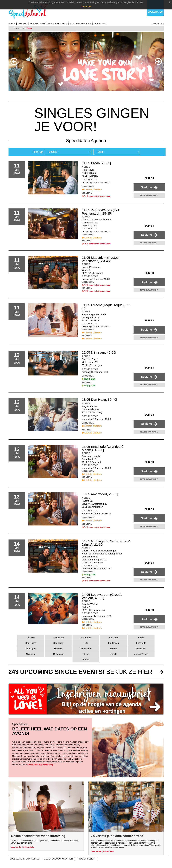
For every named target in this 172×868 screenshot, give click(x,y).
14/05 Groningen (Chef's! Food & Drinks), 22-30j (106, 543)
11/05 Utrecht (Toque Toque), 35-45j (106, 307)
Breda (141, 637)
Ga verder (86, 6)
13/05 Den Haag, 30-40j (99, 399)
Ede (86, 643)
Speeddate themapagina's (25, 859)
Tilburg (86, 654)
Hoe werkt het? (57, 23)
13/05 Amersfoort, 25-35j (100, 494)
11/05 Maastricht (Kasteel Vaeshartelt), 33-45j (101, 259)
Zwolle (86, 660)
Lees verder (16, 847)
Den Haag (58, 643)
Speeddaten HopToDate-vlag (40, 765)
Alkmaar (31, 637)
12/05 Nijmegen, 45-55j (99, 352)
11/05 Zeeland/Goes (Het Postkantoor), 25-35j (100, 212)
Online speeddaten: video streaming (38, 836)
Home (12, 23)
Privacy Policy (86, 859)
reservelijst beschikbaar (100, 196)
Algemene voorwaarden (58, 859)
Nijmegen (31, 654)
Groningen (31, 649)
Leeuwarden (86, 649)
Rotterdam (58, 654)
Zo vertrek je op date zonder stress (117, 836)
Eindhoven (114, 643)
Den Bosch (31, 643)
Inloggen (158, 23)
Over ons (100, 23)
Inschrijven (37, 23)
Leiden (114, 649)
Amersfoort (58, 637)
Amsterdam (86, 637)
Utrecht (113, 654)
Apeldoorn (114, 637)
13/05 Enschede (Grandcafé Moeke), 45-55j (103, 448)
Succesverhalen (81, 23)
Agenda (23, 23)
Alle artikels (28, 847)
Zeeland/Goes (141, 654)
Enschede (141, 643)
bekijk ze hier (80, 672)
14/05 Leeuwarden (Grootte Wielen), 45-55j (102, 596)
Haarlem (58, 649)
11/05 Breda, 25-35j (96, 163)
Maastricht (141, 649)
